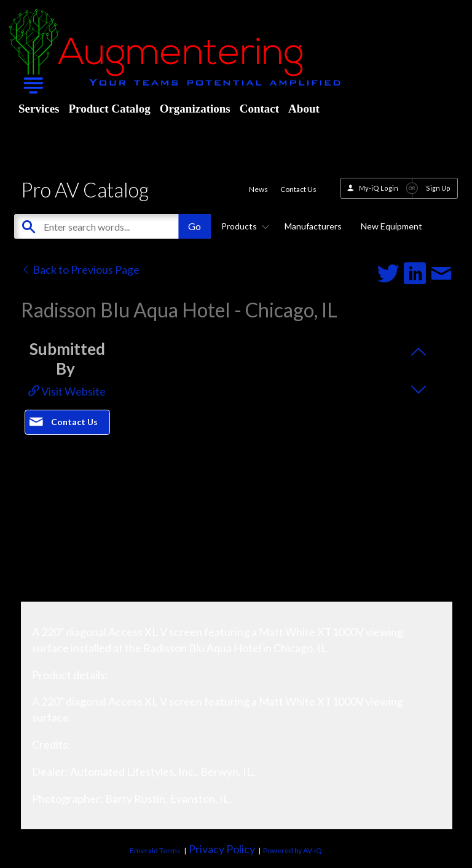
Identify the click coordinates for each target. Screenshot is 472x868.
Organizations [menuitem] (195, 109)
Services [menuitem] (39, 109)
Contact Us (298, 189)
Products (243, 226)
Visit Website (67, 391)
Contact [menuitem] (259, 109)
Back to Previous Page (80, 269)
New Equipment (391, 226)
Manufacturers (313, 226)
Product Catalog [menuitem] (109, 109)
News (258, 189)
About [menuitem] (304, 109)
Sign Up (438, 188)
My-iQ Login (379, 188)
